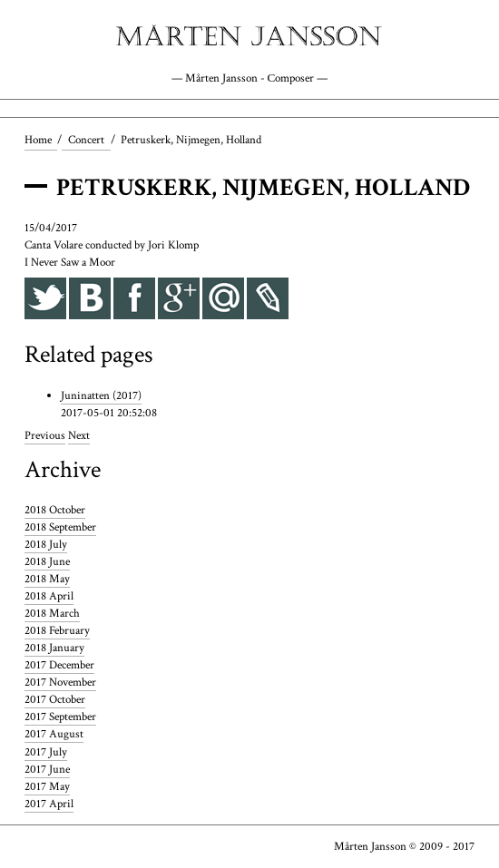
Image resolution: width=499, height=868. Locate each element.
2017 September (60, 717)
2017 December (59, 665)
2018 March (52, 613)
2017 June (47, 769)
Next (79, 436)
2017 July (46, 752)
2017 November (60, 683)
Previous (45, 436)
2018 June (47, 561)
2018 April (49, 596)
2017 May (47, 786)
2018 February (57, 630)
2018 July (46, 544)
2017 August (54, 735)
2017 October (55, 700)
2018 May (47, 579)
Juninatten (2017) (101, 395)
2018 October (55, 510)
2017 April (49, 804)
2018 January (54, 648)
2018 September (60, 527)
